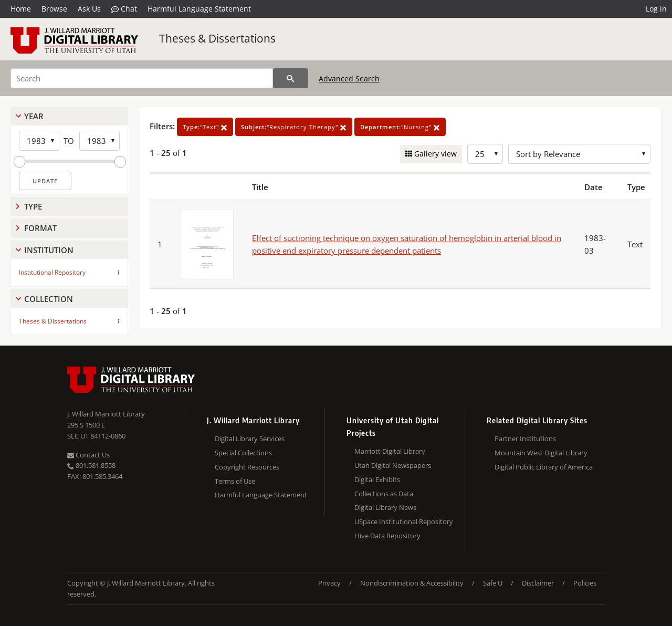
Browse (54, 9)
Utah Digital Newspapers (393, 465)
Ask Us (89, 9)
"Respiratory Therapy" (294, 127)
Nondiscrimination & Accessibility (412, 583)
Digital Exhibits (377, 479)
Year (34, 116)
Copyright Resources (247, 467)
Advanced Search (349, 79)
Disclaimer (538, 583)
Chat (124, 9)
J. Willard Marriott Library (106, 414)
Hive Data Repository (387, 536)
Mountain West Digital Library (541, 453)
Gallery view (434, 154)
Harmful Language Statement (199, 9)
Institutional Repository (52, 272)
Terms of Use (235, 481)
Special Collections (243, 453)
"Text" (205, 127)
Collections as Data (384, 494)
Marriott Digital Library (390, 451)
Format (40, 228)
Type (33, 206)
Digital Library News (385, 507)
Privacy (329, 583)
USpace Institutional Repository (404, 521)
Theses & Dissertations (217, 38)
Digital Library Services (250, 439)
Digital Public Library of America (544, 467)
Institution (49, 250)
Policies (585, 583)
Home (21, 9)
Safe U (493, 583)
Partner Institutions (525, 439)
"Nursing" (400, 127)
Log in (656, 9)
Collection (49, 299)
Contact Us (88, 455)
